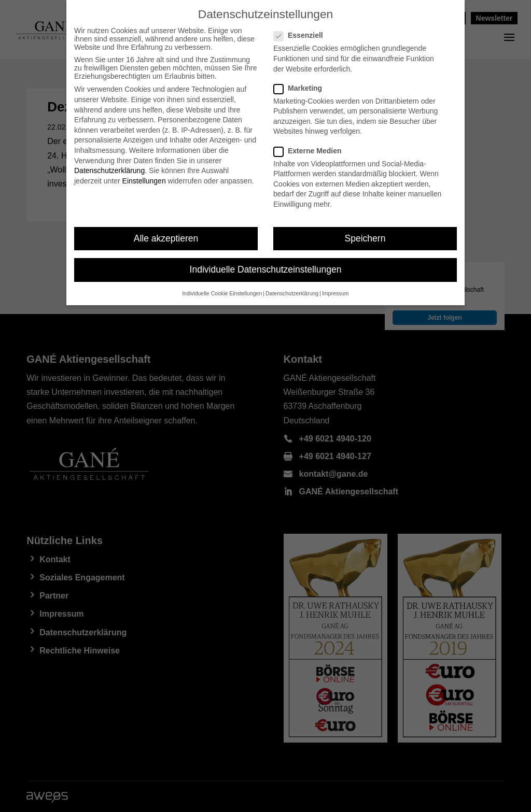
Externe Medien (312, 151)
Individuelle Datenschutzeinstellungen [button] (266, 269)
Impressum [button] (336, 293)
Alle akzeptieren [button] (166, 238)
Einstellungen (144, 181)
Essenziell (303, 35)
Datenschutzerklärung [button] (292, 293)
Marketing (302, 88)
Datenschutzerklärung (109, 170)
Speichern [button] (365, 238)
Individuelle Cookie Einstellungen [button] (222, 293)
